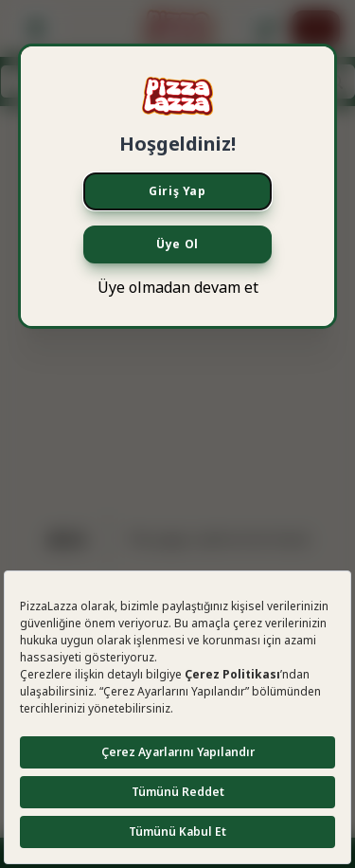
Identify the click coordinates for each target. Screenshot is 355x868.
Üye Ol (177, 244)
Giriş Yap (177, 191)
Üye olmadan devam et (178, 287)
